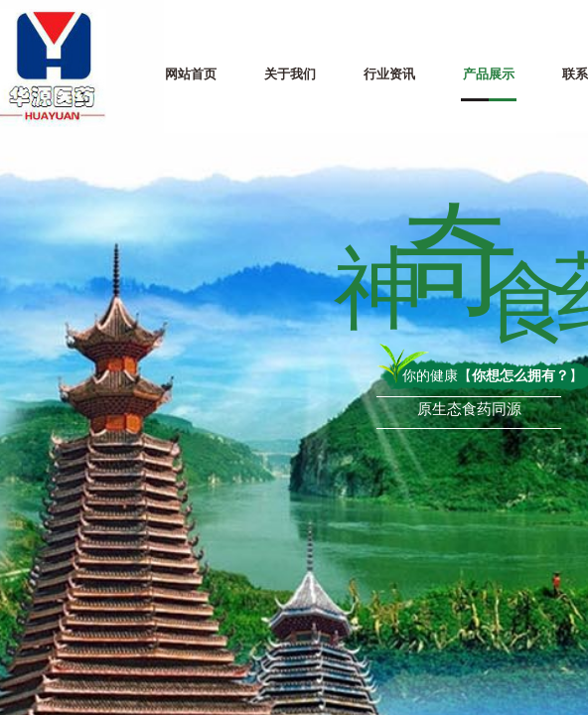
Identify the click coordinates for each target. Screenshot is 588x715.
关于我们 (290, 74)
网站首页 (191, 74)
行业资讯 (389, 74)
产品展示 (489, 74)
